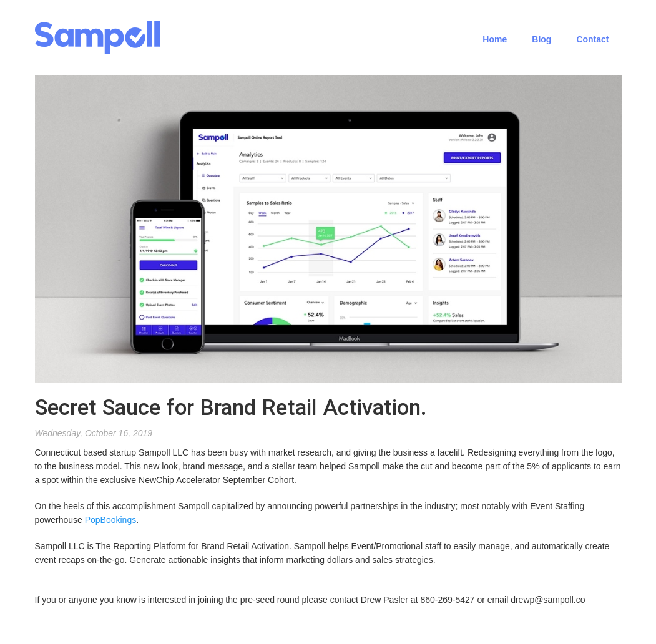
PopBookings (111, 520)
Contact (592, 39)
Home (495, 39)
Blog (541, 39)
